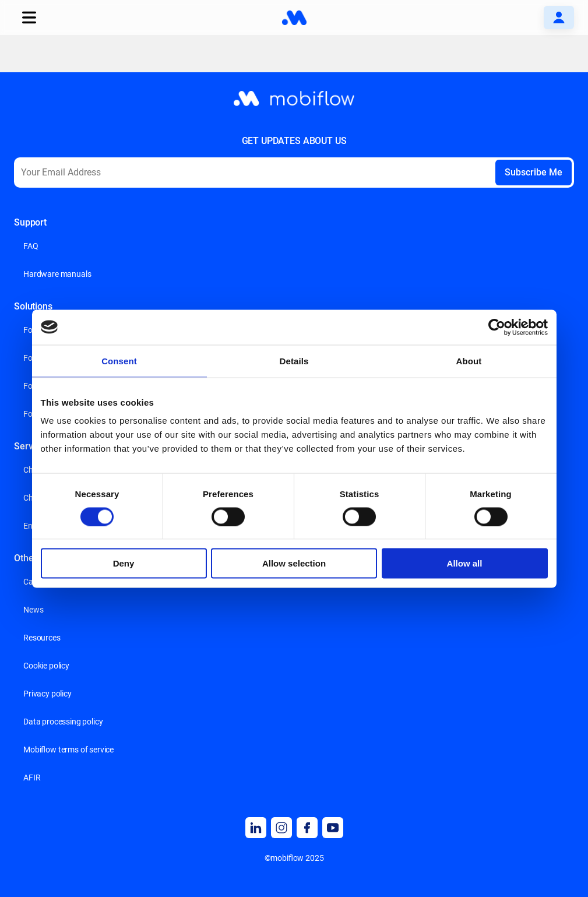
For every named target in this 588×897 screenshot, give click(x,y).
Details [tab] (294, 360)
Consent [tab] (119, 360)
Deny (124, 563)
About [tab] (469, 360)
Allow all (465, 563)
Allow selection (294, 563)
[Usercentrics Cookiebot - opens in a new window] (497, 327)
